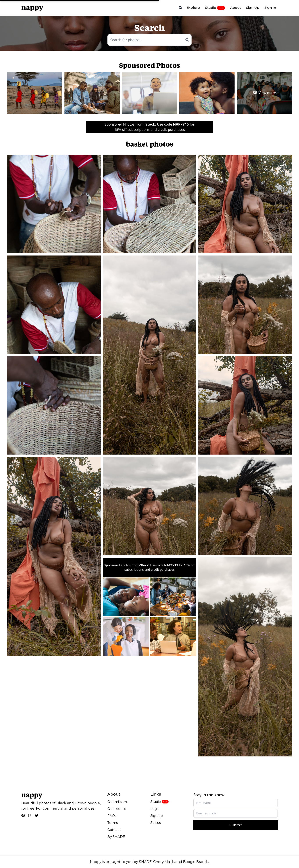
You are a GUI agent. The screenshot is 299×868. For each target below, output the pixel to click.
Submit (236, 825)
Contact (114, 830)
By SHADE (116, 837)
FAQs (112, 816)
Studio (215, 8)
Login (155, 809)
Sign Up (253, 8)
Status (156, 823)
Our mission (117, 802)
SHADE (145, 862)
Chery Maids (164, 862)
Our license (117, 809)
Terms (113, 823)
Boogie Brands (196, 862)
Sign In (270, 8)
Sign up (157, 816)
